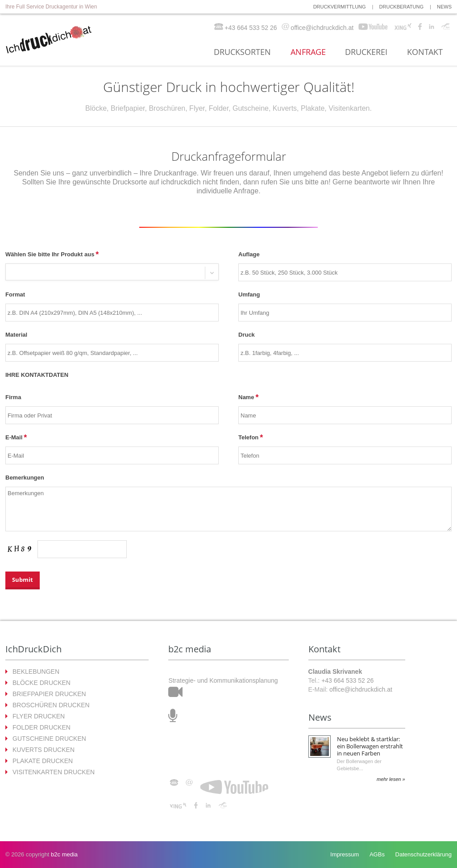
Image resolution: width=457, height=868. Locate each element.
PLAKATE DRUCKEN (43, 761)
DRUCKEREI (366, 52)
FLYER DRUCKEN (39, 716)
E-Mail (14, 437)
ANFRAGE (308, 52)
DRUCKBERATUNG (401, 7)
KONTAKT (425, 52)
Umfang (249, 294)
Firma (13, 397)
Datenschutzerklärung (424, 854)
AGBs (377, 854)
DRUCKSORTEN (242, 52)
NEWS (444, 7)
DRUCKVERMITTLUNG (340, 7)
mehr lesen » (391, 779)
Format (15, 294)
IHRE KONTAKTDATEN (37, 375)
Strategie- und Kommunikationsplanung (223, 680)
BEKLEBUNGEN (36, 672)
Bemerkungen (25, 478)
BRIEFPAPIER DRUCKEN (49, 694)
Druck (247, 335)
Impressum (345, 854)
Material (16, 335)
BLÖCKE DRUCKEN (42, 683)
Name (246, 397)
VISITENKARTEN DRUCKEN (54, 772)
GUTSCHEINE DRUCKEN (49, 739)
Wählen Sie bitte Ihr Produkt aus (50, 254)
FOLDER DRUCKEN (42, 727)
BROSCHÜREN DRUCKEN (51, 705)
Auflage (249, 254)
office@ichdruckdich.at (361, 689)
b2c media (64, 854)
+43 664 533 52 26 (347, 680)
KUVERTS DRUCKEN (44, 750)
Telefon (248, 437)
